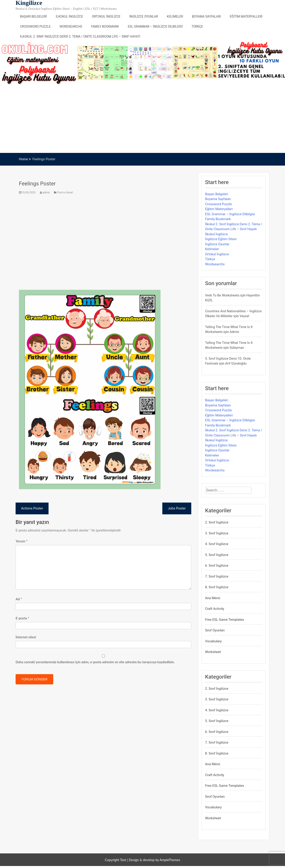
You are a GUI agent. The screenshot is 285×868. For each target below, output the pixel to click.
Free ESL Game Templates (225, 620)
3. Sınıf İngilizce (217, 533)
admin (45, 193)
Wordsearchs (71, 26)
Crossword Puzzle (35, 26)
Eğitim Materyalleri (246, 16)
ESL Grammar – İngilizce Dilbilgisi (155, 26)
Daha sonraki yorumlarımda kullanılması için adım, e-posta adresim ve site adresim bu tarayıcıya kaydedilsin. (95, 662)
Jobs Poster (177, 508)
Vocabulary (213, 641)
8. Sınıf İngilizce (217, 587)
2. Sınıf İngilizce (217, 522)
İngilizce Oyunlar (144, 16)
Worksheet (213, 652)
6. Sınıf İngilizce (217, 566)
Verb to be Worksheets (222, 295)
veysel (244, 316)
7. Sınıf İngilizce (217, 576)
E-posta (22, 618)
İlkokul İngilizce (69, 16)
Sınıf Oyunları (215, 630)
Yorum (21, 541)
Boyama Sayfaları (206, 16)
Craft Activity (215, 609)
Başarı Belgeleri (33, 16)
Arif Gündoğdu (236, 363)
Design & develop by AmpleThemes (154, 860)
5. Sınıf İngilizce (217, 555)
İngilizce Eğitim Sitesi (221, 239)
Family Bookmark (105, 26)
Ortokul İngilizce (106, 16)
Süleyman (237, 348)
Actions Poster (32, 508)
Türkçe (197, 26)
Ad (19, 599)
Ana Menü (213, 598)
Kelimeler (175, 16)
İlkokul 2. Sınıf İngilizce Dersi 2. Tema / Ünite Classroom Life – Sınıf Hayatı (80, 37)
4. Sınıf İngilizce (217, 544)
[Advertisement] (142, 120)
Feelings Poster (37, 184)
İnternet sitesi (26, 637)
